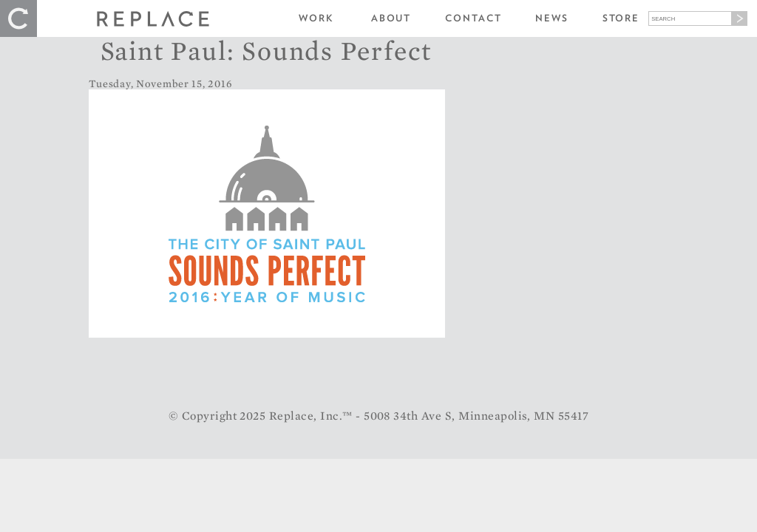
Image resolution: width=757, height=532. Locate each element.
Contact (473, 18)
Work (316, 18)
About (391, 18)
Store (621, 18)
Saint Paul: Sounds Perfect (267, 50)
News (552, 18)
